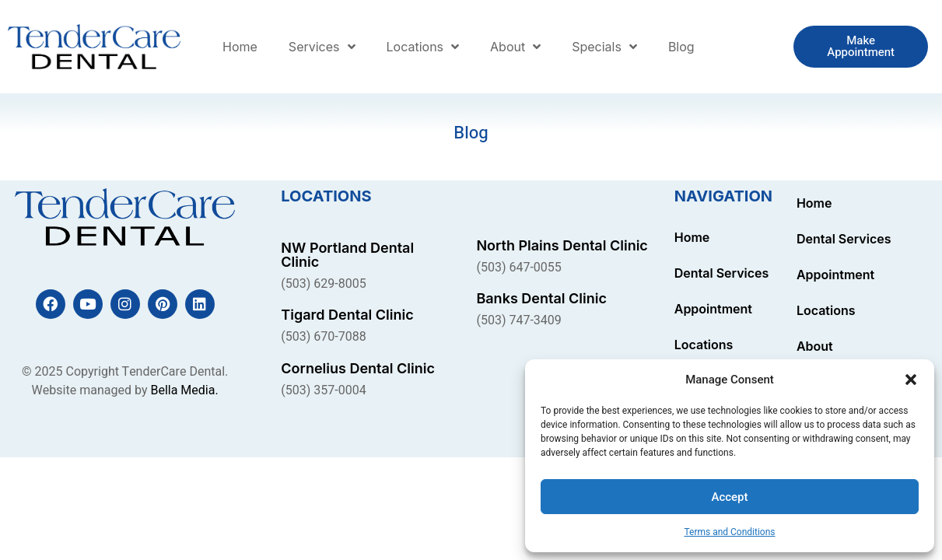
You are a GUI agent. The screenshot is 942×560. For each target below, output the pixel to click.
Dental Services (722, 273)
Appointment (713, 309)
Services (322, 47)
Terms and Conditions (729, 532)
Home (240, 47)
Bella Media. (184, 390)
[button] (911, 380)
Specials (604, 47)
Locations (423, 47)
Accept (729, 497)
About (515, 47)
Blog (681, 47)
